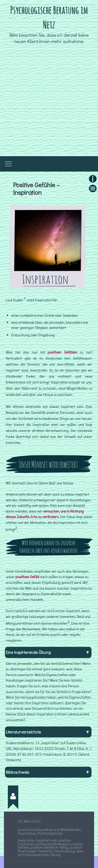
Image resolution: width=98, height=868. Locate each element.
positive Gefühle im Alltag (50, 847)
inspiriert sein (47, 840)
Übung (56, 855)
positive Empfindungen (52, 844)
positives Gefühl (27, 577)
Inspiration (26, 840)
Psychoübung (64, 851)
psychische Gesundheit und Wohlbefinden (49, 830)
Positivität (45, 851)
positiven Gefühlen (62, 352)
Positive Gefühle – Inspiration (36, 189)
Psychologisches (50, 833)
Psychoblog (27, 833)
